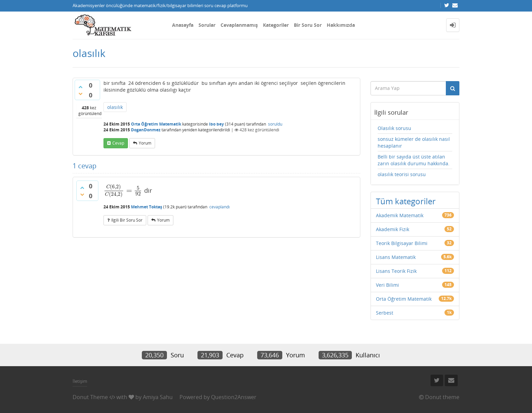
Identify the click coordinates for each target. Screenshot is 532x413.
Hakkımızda (341, 25)
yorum (145, 143)
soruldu (275, 124)
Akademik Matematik (400, 215)
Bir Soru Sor (308, 25)
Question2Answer (234, 397)
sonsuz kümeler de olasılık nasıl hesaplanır (414, 142)
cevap (118, 143)
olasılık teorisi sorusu (402, 174)
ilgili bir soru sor (127, 220)
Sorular (207, 25)
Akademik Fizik (393, 229)
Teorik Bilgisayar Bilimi (402, 243)
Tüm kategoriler (406, 201)
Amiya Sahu (158, 397)
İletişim (80, 381)
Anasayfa (183, 25)
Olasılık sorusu (394, 128)
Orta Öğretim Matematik (156, 124)
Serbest (385, 313)
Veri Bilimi (387, 285)
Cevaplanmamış (239, 25)
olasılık (115, 107)
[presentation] (123, 190)
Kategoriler (276, 25)
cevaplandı (220, 207)
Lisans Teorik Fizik (396, 271)
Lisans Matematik (396, 257)
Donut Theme (90, 397)
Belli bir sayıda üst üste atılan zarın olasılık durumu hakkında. (414, 160)
